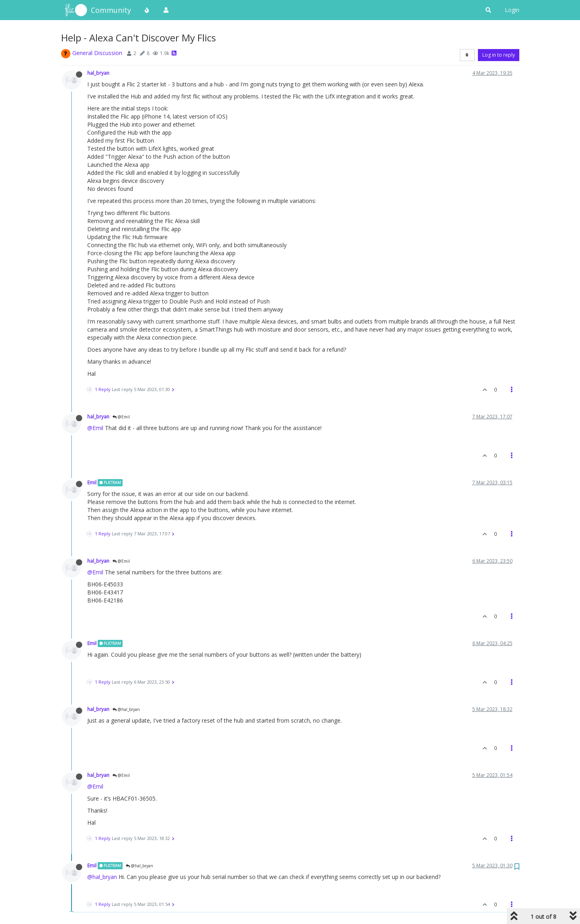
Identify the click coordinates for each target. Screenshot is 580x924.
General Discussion (97, 53)
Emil (92, 482)
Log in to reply (499, 55)
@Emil (121, 417)
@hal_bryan (126, 709)
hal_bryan (98, 73)
